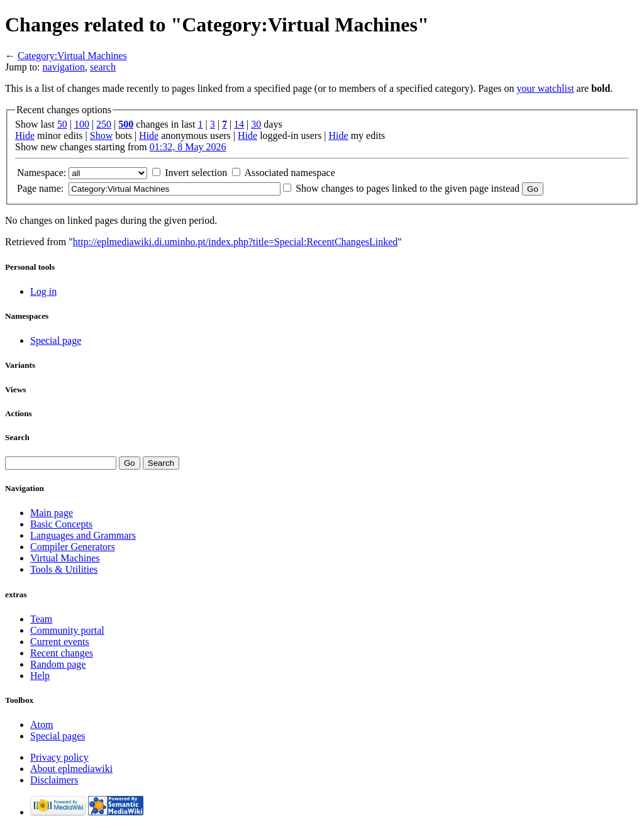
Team (41, 619)
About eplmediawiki (71, 769)
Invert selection (196, 173)
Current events (60, 642)
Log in (43, 291)
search (103, 67)
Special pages (58, 736)
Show (101, 135)
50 (62, 124)
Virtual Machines (65, 558)
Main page (52, 513)
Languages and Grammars (83, 535)
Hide (25, 135)
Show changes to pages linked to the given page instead (408, 188)
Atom (42, 725)
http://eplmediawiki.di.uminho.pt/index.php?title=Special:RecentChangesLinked (235, 242)
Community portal (67, 630)
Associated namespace (289, 173)
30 (256, 124)
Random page (58, 664)
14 (239, 124)
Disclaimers (54, 780)
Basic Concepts (61, 524)
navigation (64, 67)
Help (40, 676)
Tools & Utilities (64, 569)
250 (104, 124)
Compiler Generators (73, 547)
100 (82, 124)
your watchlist (546, 88)
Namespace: (42, 173)
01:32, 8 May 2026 (188, 147)
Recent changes (62, 653)
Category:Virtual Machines (72, 56)
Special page (56, 340)
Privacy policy (59, 757)
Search (17, 437)
